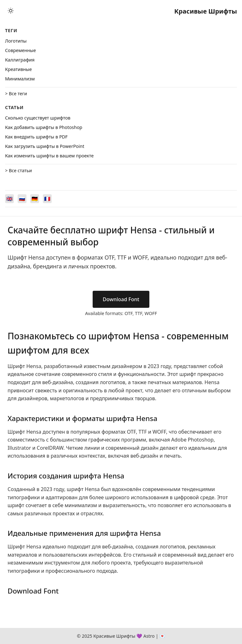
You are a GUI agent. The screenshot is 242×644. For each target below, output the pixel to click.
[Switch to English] (9, 199)
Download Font (121, 299)
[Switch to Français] (47, 199)
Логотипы (16, 41)
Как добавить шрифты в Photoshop (44, 127)
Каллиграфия (20, 60)
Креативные (18, 69)
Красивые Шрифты (206, 11)
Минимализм (20, 79)
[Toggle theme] (11, 11)
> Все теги (16, 94)
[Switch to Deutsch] (35, 199)
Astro (149, 636)
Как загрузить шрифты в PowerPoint (45, 146)
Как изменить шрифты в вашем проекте (49, 156)
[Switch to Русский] (22, 199)
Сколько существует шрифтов (38, 118)
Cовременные (20, 50)
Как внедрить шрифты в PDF (36, 137)
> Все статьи (18, 170)
